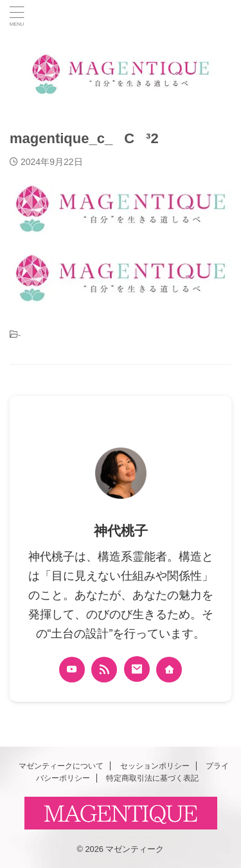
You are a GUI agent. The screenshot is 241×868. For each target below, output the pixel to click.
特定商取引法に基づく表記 (152, 778)
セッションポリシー (155, 766)
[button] (121, 209)
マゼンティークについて (61, 766)
